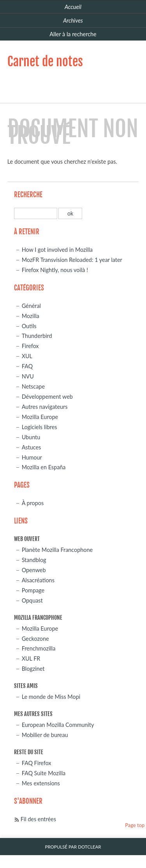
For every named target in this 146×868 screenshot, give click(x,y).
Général (31, 306)
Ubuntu (31, 437)
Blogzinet (33, 669)
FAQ (27, 366)
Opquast (32, 600)
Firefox (30, 346)
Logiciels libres (40, 427)
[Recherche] (36, 213)
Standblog (34, 560)
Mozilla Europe (40, 417)
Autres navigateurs (45, 407)
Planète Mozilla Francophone (57, 550)
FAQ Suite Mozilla (44, 773)
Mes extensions (41, 783)
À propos (33, 503)
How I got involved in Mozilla (57, 250)
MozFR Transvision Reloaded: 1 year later (72, 260)
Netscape (33, 386)
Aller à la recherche (73, 34)
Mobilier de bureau (45, 735)
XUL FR (31, 659)
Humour (32, 457)
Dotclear (89, 847)
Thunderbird (37, 336)
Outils (29, 326)
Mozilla (31, 316)
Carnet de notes (45, 62)
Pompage (33, 590)
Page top (135, 825)
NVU (28, 376)
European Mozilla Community (58, 725)
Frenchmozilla (39, 648)
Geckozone (35, 639)
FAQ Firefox (37, 763)
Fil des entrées (38, 819)
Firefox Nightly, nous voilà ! (55, 270)
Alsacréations (38, 580)
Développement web (47, 397)
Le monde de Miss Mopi (51, 697)
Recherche (28, 195)
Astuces (32, 447)
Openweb (34, 570)
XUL (27, 356)
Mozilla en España (44, 467)
